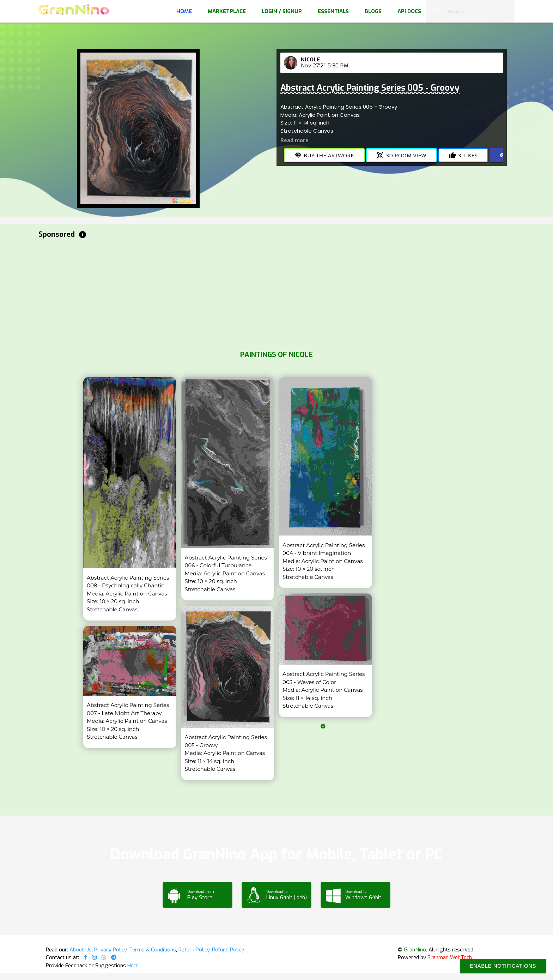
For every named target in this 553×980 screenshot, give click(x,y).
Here (133, 966)
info (83, 235)
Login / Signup (282, 11)
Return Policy (194, 950)
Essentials (333, 11)
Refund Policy (228, 950)
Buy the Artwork (324, 155)
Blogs (373, 11)
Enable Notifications (503, 966)
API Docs (409, 11)
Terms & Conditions (153, 950)
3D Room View (402, 155)
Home (184, 11)
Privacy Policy (110, 950)
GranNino (415, 950)
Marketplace (227, 11)
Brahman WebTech (450, 957)
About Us (81, 950)
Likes (463, 155)
